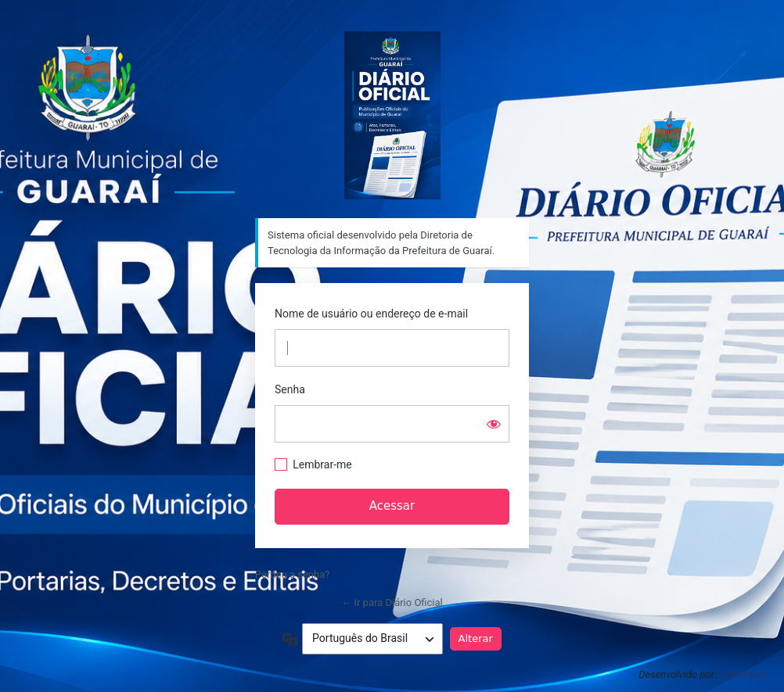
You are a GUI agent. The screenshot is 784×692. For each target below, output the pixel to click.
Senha (290, 389)
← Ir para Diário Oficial (392, 602)
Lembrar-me (322, 464)
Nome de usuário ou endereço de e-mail (371, 314)
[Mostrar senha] (494, 424)
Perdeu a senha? (292, 574)
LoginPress (744, 674)
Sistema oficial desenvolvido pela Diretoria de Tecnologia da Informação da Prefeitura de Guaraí (392, 115)
